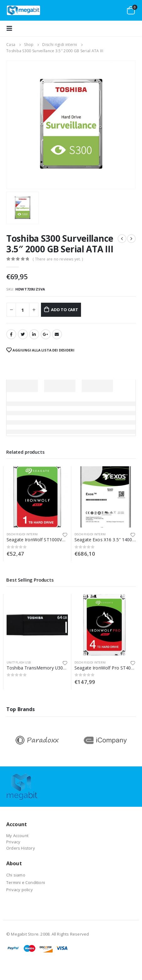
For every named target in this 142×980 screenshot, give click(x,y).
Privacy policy (20, 890)
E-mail (57, 334)
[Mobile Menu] (11, 28)
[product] (37, 497)
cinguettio (23, 334)
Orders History (21, 848)
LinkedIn (34, 334)
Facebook (11, 334)
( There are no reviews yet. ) (58, 259)
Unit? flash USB (19, 662)
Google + (46, 334)
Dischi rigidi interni (22, 534)
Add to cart (65, 310)
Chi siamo (16, 875)
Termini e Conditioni (26, 882)
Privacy (13, 842)
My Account (17, 836)
